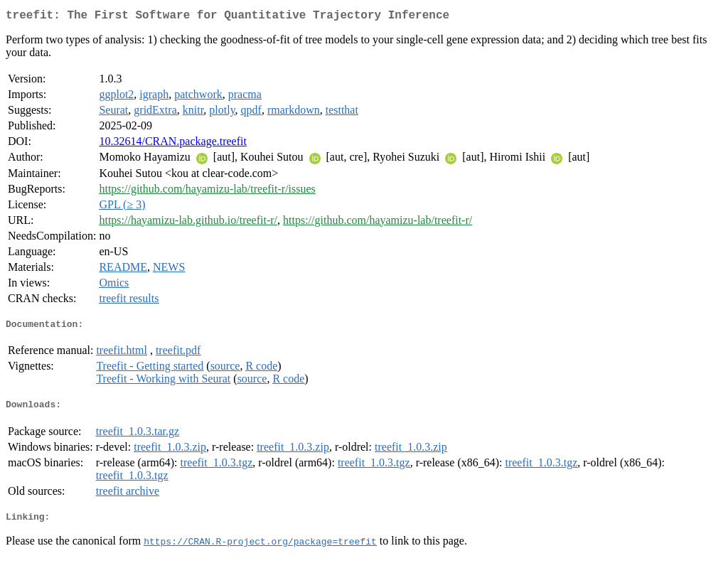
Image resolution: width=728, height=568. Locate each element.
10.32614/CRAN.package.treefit (173, 144)
